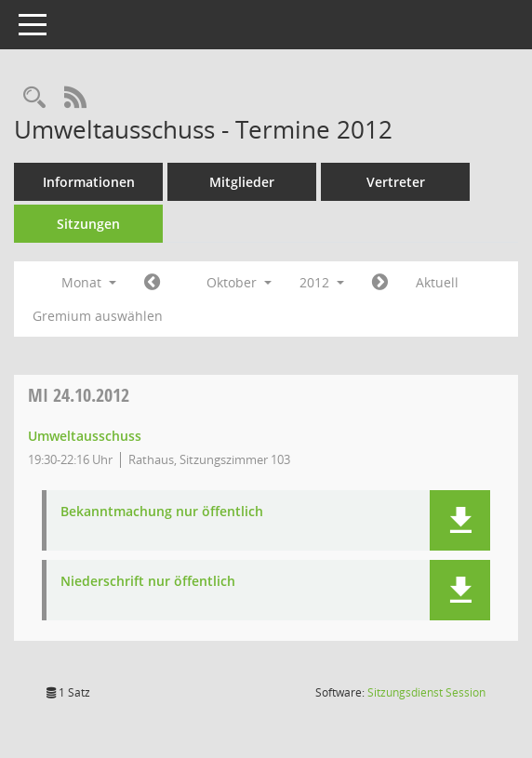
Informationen (89, 182)
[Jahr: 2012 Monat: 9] (152, 283)
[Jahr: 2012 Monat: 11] (380, 283)
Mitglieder (242, 182)
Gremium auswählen (98, 316)
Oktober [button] (239, 282)
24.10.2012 (79, 395)
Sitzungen (88, 224)
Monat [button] (89, 282)
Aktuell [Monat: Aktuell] (437, 282)
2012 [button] (322, 282)
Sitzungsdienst (426, 692)
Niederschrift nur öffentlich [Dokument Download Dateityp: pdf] (148, 582)
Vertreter (396, 182)
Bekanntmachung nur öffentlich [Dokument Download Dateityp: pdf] (162, 512)
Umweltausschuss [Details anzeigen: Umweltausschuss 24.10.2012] (85, 436)
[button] (460, 520)
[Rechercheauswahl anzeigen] (34, 98)
